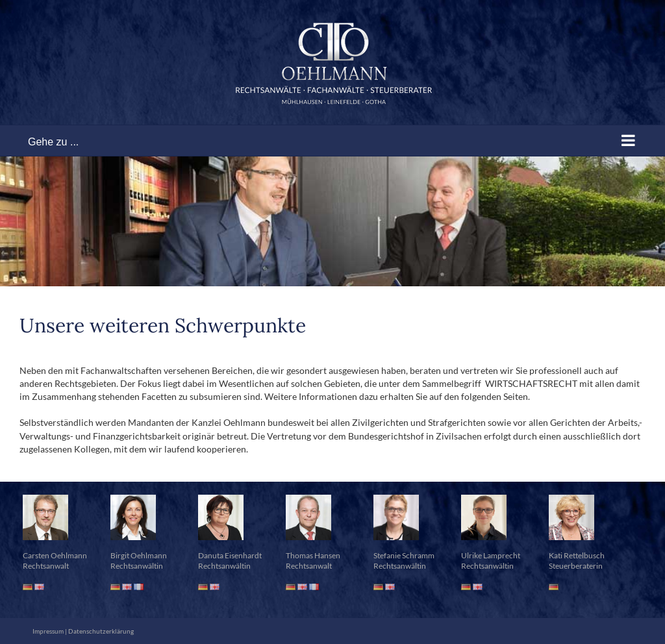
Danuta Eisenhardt (230, 555)
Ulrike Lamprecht (491, 555)
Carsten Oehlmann (55, 555)
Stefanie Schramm (404, 555)
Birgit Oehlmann (139, 555)
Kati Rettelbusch (577, 555)
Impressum (48, 631)
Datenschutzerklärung (101, 631)
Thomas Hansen (313, 555)
